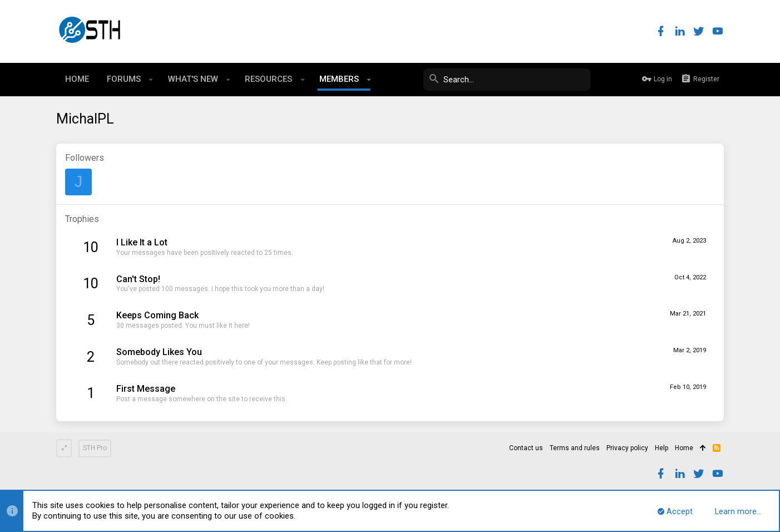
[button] (151, 80)
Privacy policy (627, 448)
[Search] (507, 80)
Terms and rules (575, 448)
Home (684, 448)
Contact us (526, 448)
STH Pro (95, 448)
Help (661, 448)
